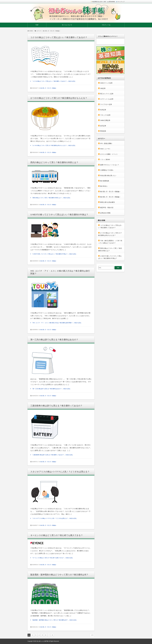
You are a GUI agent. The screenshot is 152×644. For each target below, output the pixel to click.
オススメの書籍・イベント (109, 154)
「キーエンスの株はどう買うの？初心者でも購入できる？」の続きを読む (52, 558)
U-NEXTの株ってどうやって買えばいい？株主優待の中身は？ (59, 215)
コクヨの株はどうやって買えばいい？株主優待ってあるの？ (59, 37)
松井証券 (103, 110)
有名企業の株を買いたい (108, 175)
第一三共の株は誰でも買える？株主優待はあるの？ (54, 340)
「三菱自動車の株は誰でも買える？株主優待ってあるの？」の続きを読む (52, 455)
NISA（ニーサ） (106, 149)
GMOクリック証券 (106, 83)
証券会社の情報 (105, 213)
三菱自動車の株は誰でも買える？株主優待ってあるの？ (56, 406)
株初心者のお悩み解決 (108, 202)
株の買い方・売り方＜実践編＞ (110, 197)
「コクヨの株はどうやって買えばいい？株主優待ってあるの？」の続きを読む (53, 81)
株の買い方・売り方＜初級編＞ (49, 88)
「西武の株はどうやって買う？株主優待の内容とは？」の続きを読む (51, 198)
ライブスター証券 (106, 104)
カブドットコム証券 (107, 99)
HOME (30, 31)
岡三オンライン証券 (107, 94)
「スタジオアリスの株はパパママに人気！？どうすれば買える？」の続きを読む (54, 518)
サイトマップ (121, 2)
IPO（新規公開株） (107, 143)
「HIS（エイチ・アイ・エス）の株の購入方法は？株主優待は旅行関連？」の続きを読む (56, 323)
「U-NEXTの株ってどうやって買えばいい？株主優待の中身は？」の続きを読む (54, 254)
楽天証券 (103, 126)
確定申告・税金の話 (107, 207)
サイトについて (67, 25)
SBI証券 (103, 88)
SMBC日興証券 (105, 120)
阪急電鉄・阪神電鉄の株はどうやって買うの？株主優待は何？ (59, 575)
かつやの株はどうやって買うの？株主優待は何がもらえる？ (59, 98)
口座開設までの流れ (107, 170)
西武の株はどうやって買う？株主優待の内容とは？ (54, 162)
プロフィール (106, 25)
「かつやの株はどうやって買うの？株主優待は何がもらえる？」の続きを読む (53, 145)
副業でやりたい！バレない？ (110, 165)
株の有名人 (104, 186)
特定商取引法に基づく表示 (99, 2)
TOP (37, 25)
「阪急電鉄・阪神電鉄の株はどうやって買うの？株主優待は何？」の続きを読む (54, 620)
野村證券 (103, 131)
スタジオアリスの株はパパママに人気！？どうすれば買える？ (60, 472)
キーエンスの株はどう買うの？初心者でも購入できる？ (57, 535)
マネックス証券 (105, 115)
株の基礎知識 (105, 181)
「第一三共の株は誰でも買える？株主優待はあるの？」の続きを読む (51, 389)
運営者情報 (112, 2)
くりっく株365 (105, 159)
